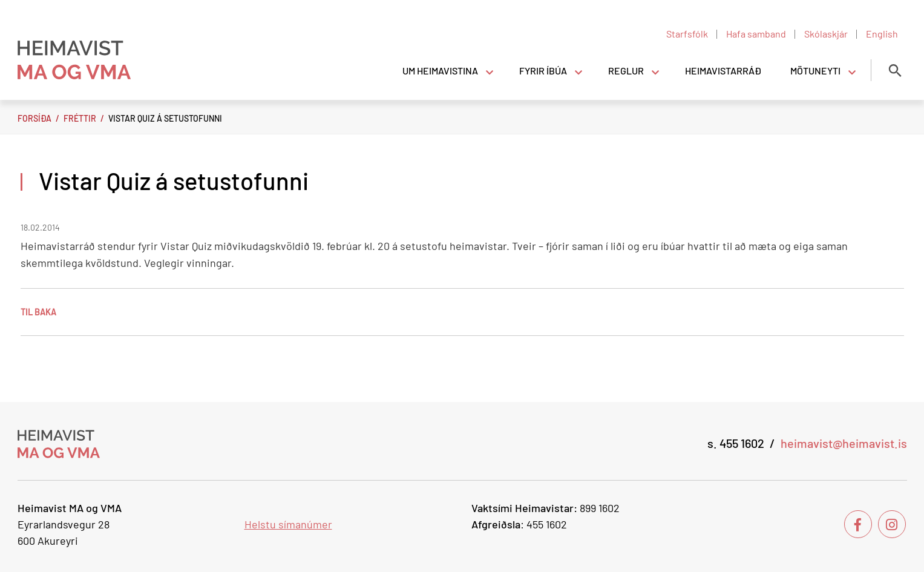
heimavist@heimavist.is (844, 443)
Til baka (38, 312)
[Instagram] (892, 524)
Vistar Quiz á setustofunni (165, 118)
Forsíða (34, 118)
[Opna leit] (895, 70)
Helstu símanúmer (288, 524)
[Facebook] (858, 524)
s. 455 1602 (736, 443)
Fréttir (80, 118)
